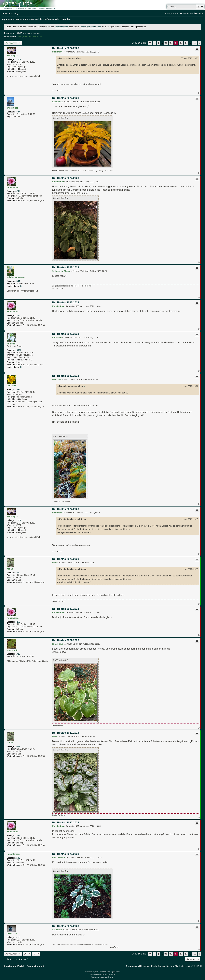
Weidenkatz (12, 108)
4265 (18, 191)
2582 (18, 858)
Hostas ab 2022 (13, 33)
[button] (150, 43)
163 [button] (194, 43)
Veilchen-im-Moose (16, 277)
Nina (20, 37)
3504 (18, 281)
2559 (18, 390)
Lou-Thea (11, 386)
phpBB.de (112, 974)
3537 (18, 112)
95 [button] (171, 43)
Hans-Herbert (13, 854)
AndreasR (37, 37)
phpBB (95, 972)
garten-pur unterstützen (91, 27)
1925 (18, 654)
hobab (10, 569)
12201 (18, 59)
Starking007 (12, 56)
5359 (18, 573)
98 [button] (186, 43)
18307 (18, 350)
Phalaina (27, 37)
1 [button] (158, 43)
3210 (18, 937)
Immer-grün (12, 650)
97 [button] (181, 43)
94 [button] (166, 43)
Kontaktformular (61, 27)
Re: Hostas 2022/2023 (66, 48)
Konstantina (13, 187)
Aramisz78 (12, 933)
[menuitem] (15, 14)
